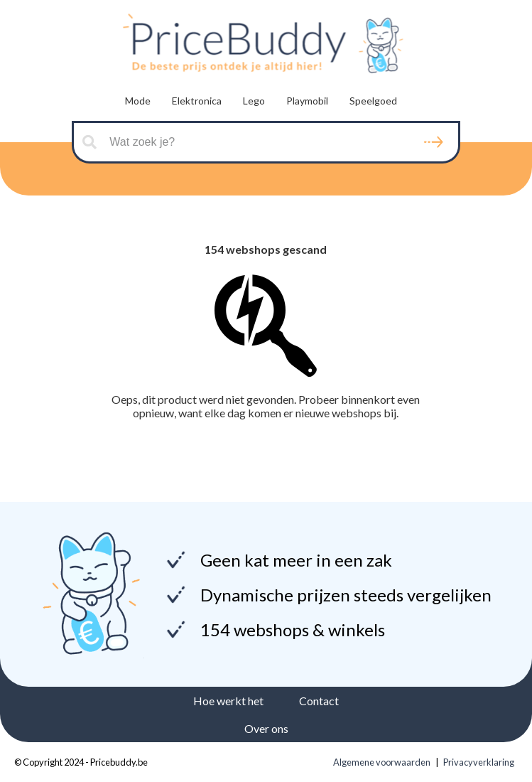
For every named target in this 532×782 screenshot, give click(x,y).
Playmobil (307, 101)
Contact (319, 701)
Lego (254, 101)
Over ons (266, 728)
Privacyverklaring (479, 762)
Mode (138, 101)
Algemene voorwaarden (382, 762)
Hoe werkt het (228, 701)
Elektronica (197, 101)
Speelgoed (373, 101)
